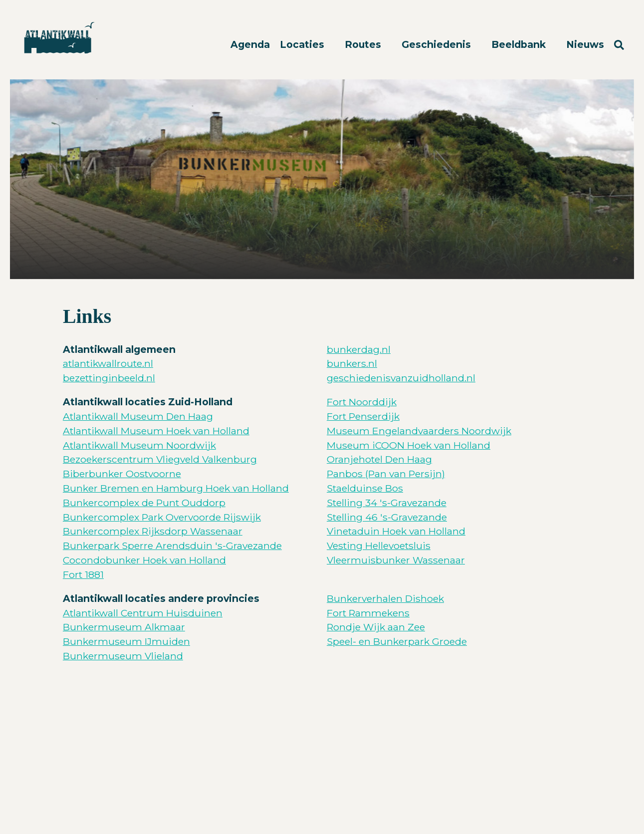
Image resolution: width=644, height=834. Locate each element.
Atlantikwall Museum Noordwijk (139, 445)
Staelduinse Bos (365, 488)
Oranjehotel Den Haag (379, 459)
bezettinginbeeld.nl (109, 378)
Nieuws (585, 44)
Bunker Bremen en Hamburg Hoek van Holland (176, 488)
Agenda (250, 44)
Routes (364, 44)
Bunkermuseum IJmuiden (126, 641)
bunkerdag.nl (359, 349)
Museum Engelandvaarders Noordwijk (419, 431)
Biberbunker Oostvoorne (122, 474)
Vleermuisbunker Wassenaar (396, 560)
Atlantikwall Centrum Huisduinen (143, 613)
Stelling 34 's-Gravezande (387, 503)
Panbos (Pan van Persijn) (386, 474)
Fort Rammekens (368, 613)
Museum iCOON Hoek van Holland (409, 445)
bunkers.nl (352, 363)
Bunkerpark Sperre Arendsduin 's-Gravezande (172, 546)
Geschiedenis (437, 44)
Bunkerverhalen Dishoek (385, 598)
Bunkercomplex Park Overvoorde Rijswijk (162, 517)
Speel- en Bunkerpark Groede (397, 641)
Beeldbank (520, 44)
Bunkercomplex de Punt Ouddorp (144, 503)
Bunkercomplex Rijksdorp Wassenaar (153, 531)
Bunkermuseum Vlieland (123, 656)
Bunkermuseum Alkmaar (124, 627)
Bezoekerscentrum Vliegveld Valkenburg (160, 459)
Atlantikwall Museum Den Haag (138, 416)
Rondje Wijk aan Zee (376, 627)
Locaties (303, 44)
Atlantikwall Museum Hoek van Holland (156, 431)
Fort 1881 (83, 574)
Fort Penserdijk (363, 416)
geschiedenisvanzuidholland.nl (401, 378)
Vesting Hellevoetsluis (379, 546)
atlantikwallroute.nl (108, 363)
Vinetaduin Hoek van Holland (396, 531)
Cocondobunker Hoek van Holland (144, 560)
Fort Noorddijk (362, 402)
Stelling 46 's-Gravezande (387, 517)
